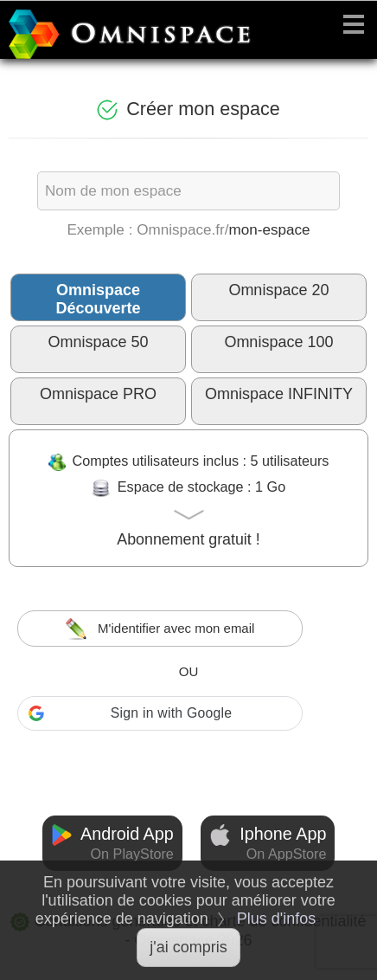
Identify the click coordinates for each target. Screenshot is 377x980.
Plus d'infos (277, 919)
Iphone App (268, 843)
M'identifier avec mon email (160, 629)
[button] (160, 713)
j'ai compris (188, 947)
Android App (112, 843)
